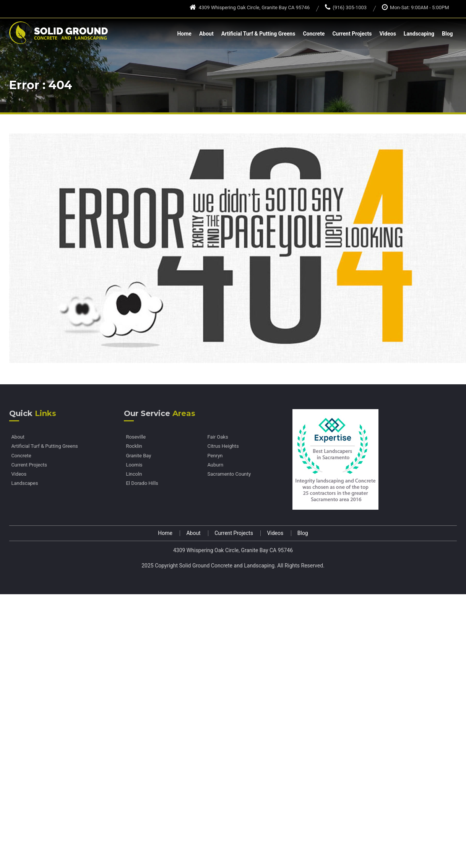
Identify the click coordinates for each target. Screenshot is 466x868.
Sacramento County (229, 474)
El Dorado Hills (142, 483)
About (206, 34)
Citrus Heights (223, 446)
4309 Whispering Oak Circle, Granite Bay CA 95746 (250, 7)
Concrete (314, 34)
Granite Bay (138, 456)
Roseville (136, 437)
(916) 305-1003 (346, 7)
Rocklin (134, 446)
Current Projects (352, 34)
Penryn (215, 456)
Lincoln (134, 474)
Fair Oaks (218, 437)
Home (184, 34)
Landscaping (419, 34)
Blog (447, 34)
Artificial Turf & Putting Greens (258, 34)
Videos (387, 34)
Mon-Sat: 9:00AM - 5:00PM (416, 7)
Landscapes (24, 483)
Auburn (215, 465)
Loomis (134, 465)
